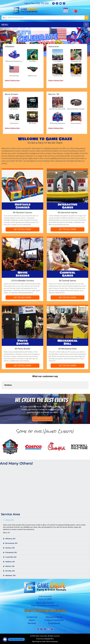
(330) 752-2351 (42, 3)
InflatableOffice (49, 639)
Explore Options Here (12, 80)
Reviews (32, 623)
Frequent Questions (54, 620)
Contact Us (32, 617)
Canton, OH (10, 548)
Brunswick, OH (11, 543)
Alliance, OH (10, 539)
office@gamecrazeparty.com (48, 606)
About (32, 620)
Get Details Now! (22, 229)
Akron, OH (10, 520)
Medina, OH (10, 562)
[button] (7, 34)
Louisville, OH (11, 557)
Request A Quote (54, 617)
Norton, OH (10, 566)
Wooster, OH (10, 575)
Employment (54, 623)
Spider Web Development (50, 642)
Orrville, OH (10, 571)
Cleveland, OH (11, 552)
